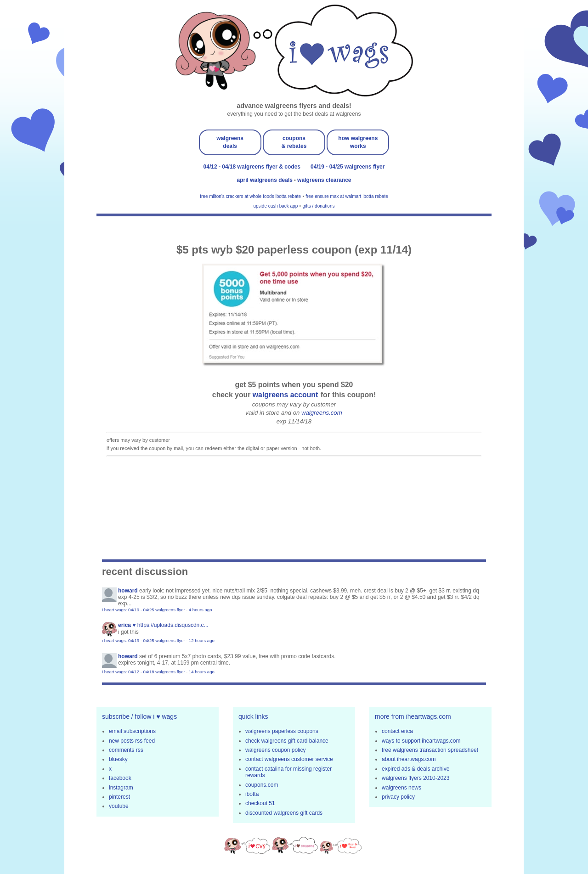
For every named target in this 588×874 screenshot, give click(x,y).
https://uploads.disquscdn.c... (173, 625)
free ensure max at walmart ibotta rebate (347, 196)
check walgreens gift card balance (287, 741)
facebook (120, 778)
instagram (121, 788)
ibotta (252, 794)
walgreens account (286, 395)
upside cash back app (276, 206)
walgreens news (401, 788)
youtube (119, 806)
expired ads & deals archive (416, 769)
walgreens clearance (324, 180)
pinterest (119, 797)
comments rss (126, 750)
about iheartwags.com (409, 759)
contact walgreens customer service (289, 759)
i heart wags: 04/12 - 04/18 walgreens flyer (144, 672)
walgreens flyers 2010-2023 (416, 778)
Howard (128, 591)
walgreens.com (322, 413)
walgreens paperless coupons (282, 731)
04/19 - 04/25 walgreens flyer (348, 167)
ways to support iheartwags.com (421, 741)
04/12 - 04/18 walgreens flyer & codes (252, 167)
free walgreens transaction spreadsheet (430, 750)
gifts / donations (318, 206)
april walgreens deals (266, 180)
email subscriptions (132, 731)
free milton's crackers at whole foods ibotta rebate (250, 196)
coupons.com (262, 785)
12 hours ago (202, 640)
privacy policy (398, 797)
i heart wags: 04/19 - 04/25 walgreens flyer (144, 610)
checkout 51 (260, 803)
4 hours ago (201, 610)
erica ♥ (127, 625)
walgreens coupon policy (275, 750)
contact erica (397, 731)
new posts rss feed (132, 741)
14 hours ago (202, 672)
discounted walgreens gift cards (284, 813)
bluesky (118, 759)
